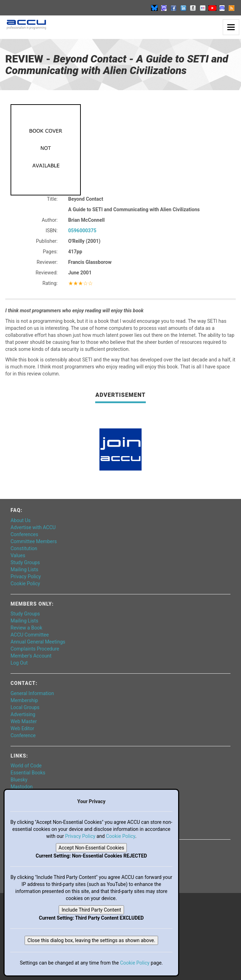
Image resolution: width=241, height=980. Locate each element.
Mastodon (22, 787)
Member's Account (31, 656)
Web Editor (22, 728)
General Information (32, 693)
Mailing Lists (24, 569)
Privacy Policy (26, 576)
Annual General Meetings (38, 642)
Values (18, 555)
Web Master (24, 721)
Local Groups (25, 707)
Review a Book (26, 628)
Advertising (23, 714)
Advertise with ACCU (33, 527)
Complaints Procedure (35, 649)
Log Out (19, 663)
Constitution (24, 548)
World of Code (26, 766)
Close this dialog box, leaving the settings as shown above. (91, 940)
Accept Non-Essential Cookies (92, 848)
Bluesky (19, 780)
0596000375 (82, 231)
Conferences (24, 534)
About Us (21, 520)
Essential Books (28, 773)
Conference (23, 735)
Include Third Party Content (91, 910)
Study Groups (25, 562)
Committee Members (34, 541)
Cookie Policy (25, 584)
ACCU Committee (30, 635)
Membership (24, 700)
